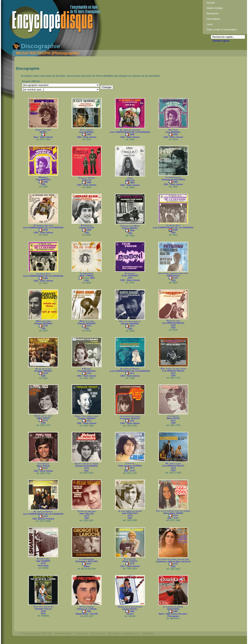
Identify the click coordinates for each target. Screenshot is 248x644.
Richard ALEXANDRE (87, 466)
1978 (43, 611)
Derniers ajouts (221, 41)
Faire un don (82, 634)
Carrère (130, 614)
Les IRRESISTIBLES (173, 323)
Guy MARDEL (87, 132)
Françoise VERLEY (130, 418)
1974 (87, 516)
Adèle (87, 566)
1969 (132, 183)
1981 (89, 611)
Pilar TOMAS (87, 276)
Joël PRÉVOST (130, 513)
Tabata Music (82, 614)
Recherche (213, 13)
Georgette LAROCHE (87, 561)
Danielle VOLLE (43, 609)
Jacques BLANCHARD (173, 179)
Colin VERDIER (130, 276)
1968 (89, 134)
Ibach (161, 614)
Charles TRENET (43, 371)
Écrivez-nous (98, 634)
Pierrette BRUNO (87, 371)
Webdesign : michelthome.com (123, 634)
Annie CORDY (130, 561)
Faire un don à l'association (222, 30)
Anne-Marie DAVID (173, 513)
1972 (173, 421)
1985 (175, 611)
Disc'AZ (94, 614)
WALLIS (130, 180)
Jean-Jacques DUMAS (130, 466)
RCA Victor (43, 566)
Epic (36, 137)
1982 (132, 611)
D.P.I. (133, 471)
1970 (130, 278)
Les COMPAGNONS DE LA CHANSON (130, 132)
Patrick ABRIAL (130, 228)
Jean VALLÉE (87, 513)
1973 (132, 468)
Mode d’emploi (215, 8)
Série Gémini (46, 137)
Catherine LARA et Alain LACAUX (173, 562)
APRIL (43, 132)
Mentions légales (64, 634)
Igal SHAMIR (43, 561)
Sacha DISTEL (130, 609)
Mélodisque (148, 634)
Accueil (211, 3)
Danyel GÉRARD (43, 323)
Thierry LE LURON (87, 609)
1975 (43, 563)
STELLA (87, 180)
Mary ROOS (43, 418)
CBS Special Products (43, 519)
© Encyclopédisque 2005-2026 (36, 634)
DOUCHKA (173, 609)
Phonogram (173, 616)
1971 (132, 373)
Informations (213, 19)
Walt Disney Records (176, 614)
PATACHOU (173, 276)
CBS (79, 137)
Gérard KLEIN (87, 228)
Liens (210, 24)
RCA (43, 613)
